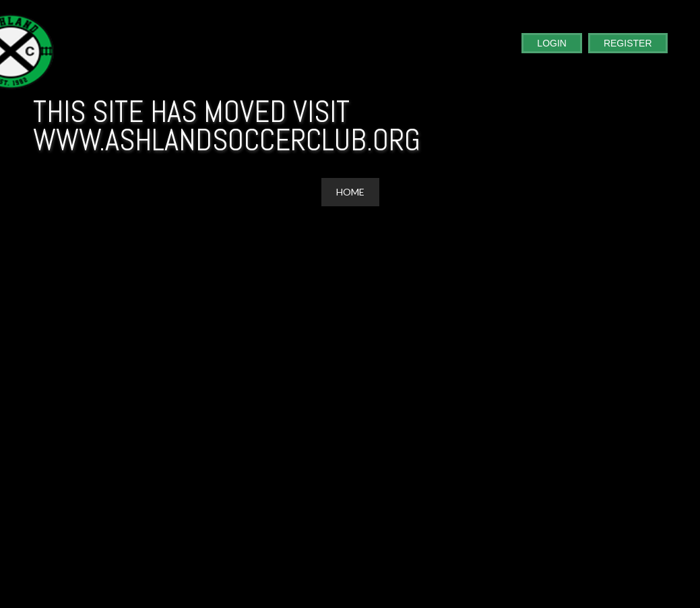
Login (552, 43)
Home (350, 192)
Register (628, 43)
